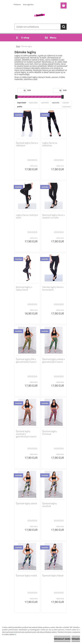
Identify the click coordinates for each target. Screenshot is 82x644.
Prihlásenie (17, 5)
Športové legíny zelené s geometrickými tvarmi (54, 361)
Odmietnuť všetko (62, 639)
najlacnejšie (33, 103)
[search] (64, 27)
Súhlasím (76, 639)
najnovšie (56, 103)
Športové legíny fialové (53, 576)
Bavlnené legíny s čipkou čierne (24, 288)
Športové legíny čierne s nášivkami (27, 144)
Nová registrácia (28, 5)
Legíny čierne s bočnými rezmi (27, 216)
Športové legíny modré (26, 576)
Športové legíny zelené (26, 503)
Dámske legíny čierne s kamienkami (53, 288)
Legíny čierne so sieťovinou (50, 144)
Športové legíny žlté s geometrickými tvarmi (26, 361)
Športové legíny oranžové (50, 505)
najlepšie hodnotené (67, 104)
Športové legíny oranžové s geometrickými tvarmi (26, 434)
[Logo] (39, 15)
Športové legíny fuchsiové (50, 433)
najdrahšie (45, 103)
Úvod (18, 46)
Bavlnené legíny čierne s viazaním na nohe (54, 216)
